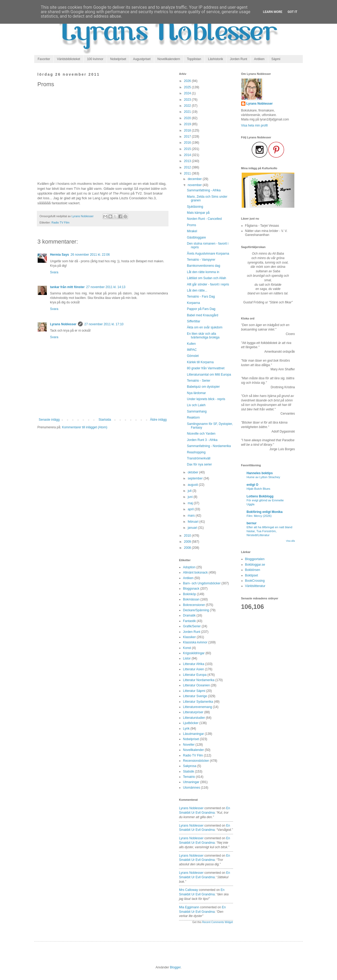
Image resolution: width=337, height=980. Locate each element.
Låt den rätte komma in (203, 272)
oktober (193, 472)
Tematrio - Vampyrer (201, 260)
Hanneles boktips (260, 473)
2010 (188, 536)
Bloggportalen (255, 559)
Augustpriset (142, 59)
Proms (192, 225)
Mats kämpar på (198, 213)
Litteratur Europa (195, 675)
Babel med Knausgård (203, 315)
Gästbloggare (196, 237)
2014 (188, 155)
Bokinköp (189, 594)
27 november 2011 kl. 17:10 (104, 324)
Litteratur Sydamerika (198, 702)
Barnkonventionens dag (204, 266)
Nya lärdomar (196, 393)
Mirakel (192, 231)
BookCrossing (255, 581)
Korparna (193, 303)
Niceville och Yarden (201, 434)
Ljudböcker (191, 723)
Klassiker (189, 637)
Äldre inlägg (158, 420)
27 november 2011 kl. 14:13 (106, 287)
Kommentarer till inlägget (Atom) (85, 427)
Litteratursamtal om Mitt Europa (209, 375)
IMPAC (192, 350)
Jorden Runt (238, 59)
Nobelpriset (118, 59)
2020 (188, 118)
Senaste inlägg (49, 420)
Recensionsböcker (196, 761)
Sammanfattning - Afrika (204, 190)
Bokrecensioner (194, 605)
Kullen (191, 344)
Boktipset (252, 575)
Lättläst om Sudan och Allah (207, 278)
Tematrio (189, 777)
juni (191, 497)
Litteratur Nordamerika (199, 680)
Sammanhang (197, 411)
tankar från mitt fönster (67, 287)
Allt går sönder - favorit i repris (208, 284)
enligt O (253, 485)
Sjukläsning (195, 207)
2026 (188, 81)
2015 (188, 149)
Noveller (189, 745)
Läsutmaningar (193, 734)
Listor (187, 658)
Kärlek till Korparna (200, 362)
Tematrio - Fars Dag (201, 297)
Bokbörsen (253, 570)
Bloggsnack (191, 589)
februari (194, 522)
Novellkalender (193, 750)
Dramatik (189, 615)
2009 (188, 542)
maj (191, 503)
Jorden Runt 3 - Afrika (202, 440)
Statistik (189, 772)
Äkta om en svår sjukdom (205, 327)
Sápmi (276, 59)
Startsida (105, 420)
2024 (188, 93)
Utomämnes (192, 788)
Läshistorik (215, 59)
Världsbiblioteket (68, 59)
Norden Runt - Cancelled (204, 219)
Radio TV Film (61, 222)
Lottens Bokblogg (260, 496)
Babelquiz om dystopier (203, 387)
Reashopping (196, 452)
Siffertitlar (194, 321)
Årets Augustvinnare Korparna (208, 254)
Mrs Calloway (189, 890)
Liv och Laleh (196, 405)
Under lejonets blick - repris (206, 399)
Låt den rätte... (197, 290)
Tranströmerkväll (199, 458)
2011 (188, 173)
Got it (292, 12)
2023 (188, 100)
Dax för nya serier (199, 464)
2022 (188, 106)
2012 (188, 167)
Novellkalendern (169, 59)
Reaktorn (193, 418)
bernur (252, 523)
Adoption (189, 567)
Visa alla (290, 541)
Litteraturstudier (194, 718)
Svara (54, 272)
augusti (193, 485)
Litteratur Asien (194, 669)
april (191, 509)
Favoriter (44, 59)
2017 (188, 137)
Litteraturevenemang (197, 707)
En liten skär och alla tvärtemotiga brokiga (203, 336)
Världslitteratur (255, 586)
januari (193, 528)
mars (192, 516)
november (195, 185)
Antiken (259, 59)
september (196, 478)
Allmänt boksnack (195, 573)
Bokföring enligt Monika (265, 512)
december (195, 179)
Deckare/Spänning (196, 610)
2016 (188, 143)
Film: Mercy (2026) (259, 516)
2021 (188, 112)
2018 (188, 130)
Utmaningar (191, 782)
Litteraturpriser (193, 712)
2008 (188, 548)
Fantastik (189, 621)
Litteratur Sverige (195, 696)
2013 (188, 161)
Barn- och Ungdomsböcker (202, 583)
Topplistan (194, 59)
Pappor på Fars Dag (201, 309)
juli (190, 491)
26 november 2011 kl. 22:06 (90, 255)
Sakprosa (190, 766)
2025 (188, 87)
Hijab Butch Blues (259, 489)
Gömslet (193, 356)
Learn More (273, 12)
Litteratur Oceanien (196, 685)
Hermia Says (60, 255)
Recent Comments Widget (218, 922)
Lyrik (186, 729)
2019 (188, 124)
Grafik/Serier (192, 626)
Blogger (175, 967)
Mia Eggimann (189, 907)
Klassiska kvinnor (195, 642)
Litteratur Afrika (194, 664)
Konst (187, 648)
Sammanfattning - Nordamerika (209, 446)
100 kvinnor (95, 59)
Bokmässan (191, 599)
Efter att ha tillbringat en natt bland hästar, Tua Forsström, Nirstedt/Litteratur (270, 531)
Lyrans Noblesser (63, 324)
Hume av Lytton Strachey (263, 477)
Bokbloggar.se (255, 565)
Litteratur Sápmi (194, 691)
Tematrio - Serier (199, 381)
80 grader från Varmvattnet (206, 368)
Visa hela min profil (254, 125)
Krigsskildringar (194, 653)
